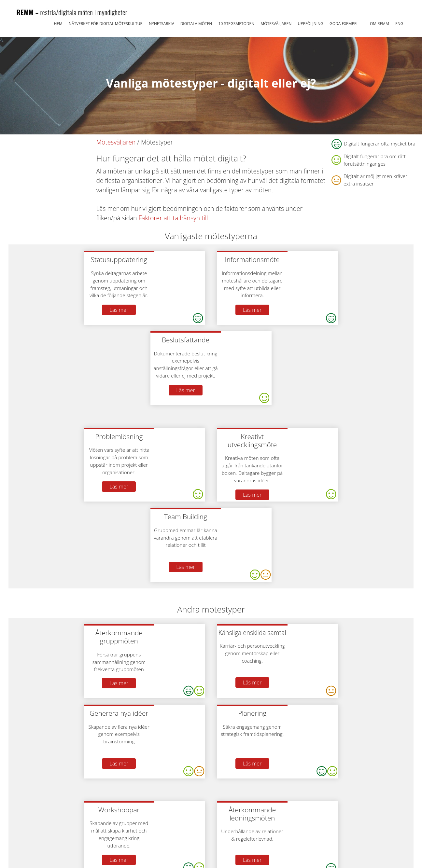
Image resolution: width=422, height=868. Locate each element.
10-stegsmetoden (237, 24)
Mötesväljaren (276, 24)
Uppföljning (310, 24)
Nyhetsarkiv (161, 24)
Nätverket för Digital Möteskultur (106, 24)
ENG (399, 24)
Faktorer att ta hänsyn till (173, 218)
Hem (58, 24)
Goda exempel (344, 24)
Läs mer (124, 310)
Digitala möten (196, 24)
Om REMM (380, 24)
